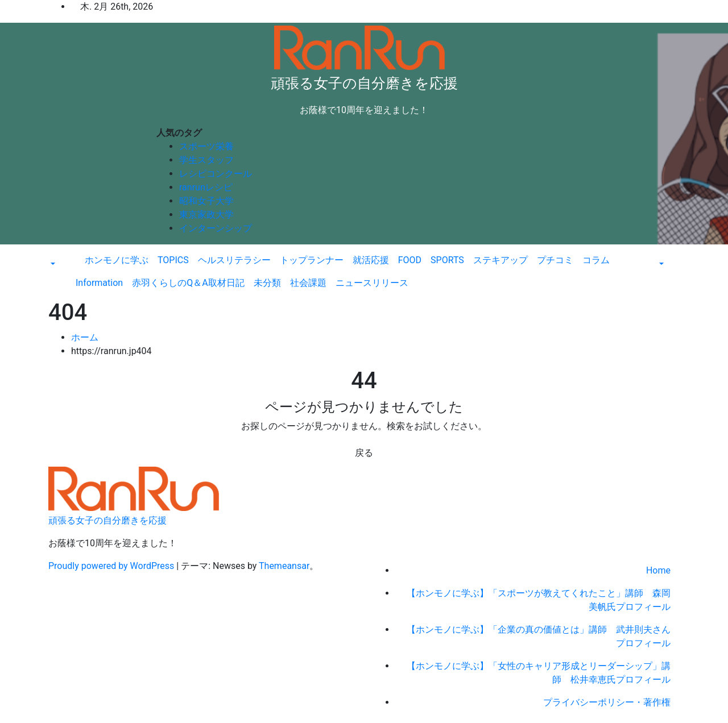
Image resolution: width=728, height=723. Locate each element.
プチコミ (555, 260)
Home (658, 570)
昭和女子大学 (206, 201)
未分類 (267, 283)
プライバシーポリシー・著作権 (607, 702)
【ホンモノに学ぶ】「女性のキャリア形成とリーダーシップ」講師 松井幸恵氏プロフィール (539, 673)
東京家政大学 (206, 215)
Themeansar (284, 566)
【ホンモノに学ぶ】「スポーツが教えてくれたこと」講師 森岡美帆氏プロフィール (539, 600)
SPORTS (447, 260)
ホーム (85, 337)
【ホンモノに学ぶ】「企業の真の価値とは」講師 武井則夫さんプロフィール (539, 636)
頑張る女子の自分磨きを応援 (364, 83)
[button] (52, 265)
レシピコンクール (216, 174)
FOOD (410, 260)
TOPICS (173, 260)
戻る (364, 453)
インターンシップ (216, 228)
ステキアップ (500, 260)
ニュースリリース (372, 283)
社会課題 (308, 283)
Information (99, 283)
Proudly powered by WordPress (112, 566)
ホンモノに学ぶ (117, 260)
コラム (596, 260)
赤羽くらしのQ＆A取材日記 (188, 283)
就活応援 (371, 260)
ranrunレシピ (206, 187)
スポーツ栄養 (206, 146)
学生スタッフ (206, 160)
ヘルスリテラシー (234, 260)
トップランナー (312, 260)
